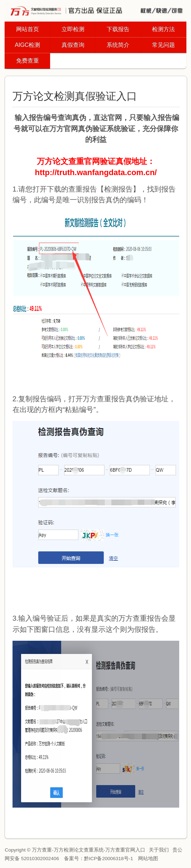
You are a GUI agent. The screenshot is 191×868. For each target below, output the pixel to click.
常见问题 (163, 45)
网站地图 (148, 859)
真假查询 (73, 45)
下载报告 (118, 29)
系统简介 (118, 45)
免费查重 (28, 61)
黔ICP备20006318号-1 (109, 859)
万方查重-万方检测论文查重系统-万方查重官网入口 (89, 850)
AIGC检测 (27, 45)
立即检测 (73, 29)
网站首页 (28, 29)
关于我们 (159, 850)
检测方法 (163, 29)
